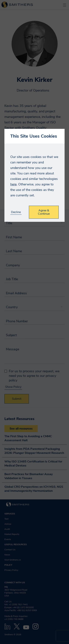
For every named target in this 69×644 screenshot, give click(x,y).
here (13, 184)
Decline (16, 212)
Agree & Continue (44, 212)
